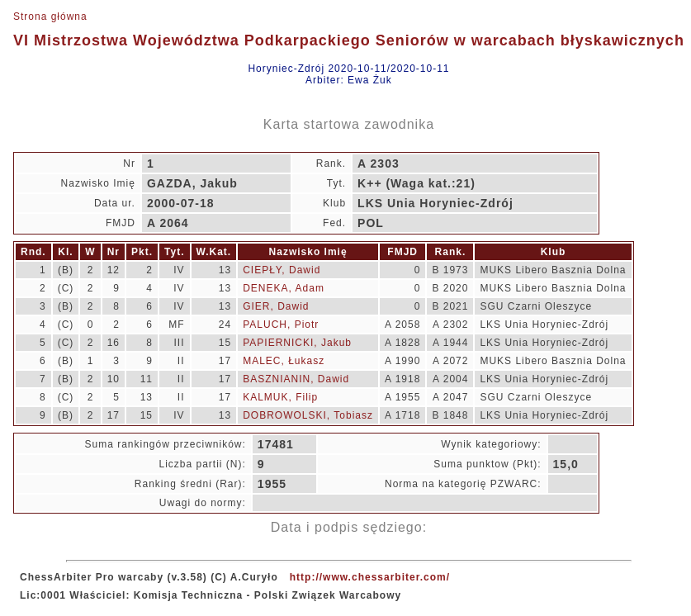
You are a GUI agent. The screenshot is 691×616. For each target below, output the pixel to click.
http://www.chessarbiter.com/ (370, 577)
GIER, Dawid (276, 306)
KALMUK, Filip (280, 397)
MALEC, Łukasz (284, 361)
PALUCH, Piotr (281, 325)
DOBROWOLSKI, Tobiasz (308, 415)
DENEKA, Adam (284, 288)
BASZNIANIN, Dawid (296, 379)
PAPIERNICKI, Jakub (297, 343)
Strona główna (50, 17)
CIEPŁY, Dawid (282, 270)
